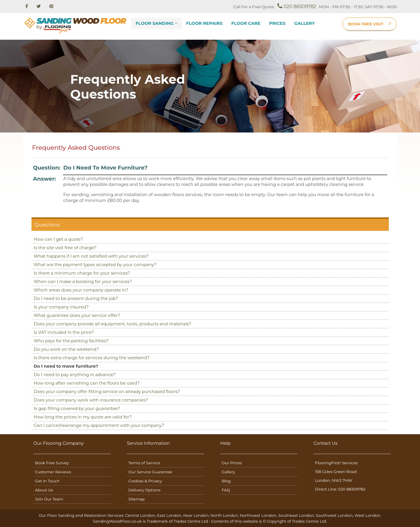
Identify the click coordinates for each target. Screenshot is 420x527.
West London (367, 515)
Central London (140, 515)
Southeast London (296, 515)
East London (169, 515)
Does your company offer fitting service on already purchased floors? (107, 392)
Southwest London (334, 515)
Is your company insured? (61, 307)
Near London (196, 515)
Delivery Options (144, 490)
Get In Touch (47, 481)
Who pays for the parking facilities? (71, 341)
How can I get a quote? (58, 239)
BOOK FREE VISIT (370, 23)
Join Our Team (49, 499)
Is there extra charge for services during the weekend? (92, 358)
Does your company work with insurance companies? (91, 400)
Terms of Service (144, 463)
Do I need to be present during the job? (76, 299)
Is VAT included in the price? (64, 332)
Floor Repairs (204, 23)
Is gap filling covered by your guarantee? (77, 409)
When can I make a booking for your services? (83, 282)
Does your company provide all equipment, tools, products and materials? (113, 324)
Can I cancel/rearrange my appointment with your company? (99, 425)
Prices (277, 23)
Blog (226, 481)
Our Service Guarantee (150, 472)
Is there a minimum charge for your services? (82, 273)
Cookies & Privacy (145, 481)
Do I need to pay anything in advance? (75, 375)
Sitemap (136, 499)
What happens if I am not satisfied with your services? (91, 256)
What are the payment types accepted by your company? (95, 265)
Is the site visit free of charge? (65, 248)
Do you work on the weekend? (66, 349)
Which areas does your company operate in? (81, 290)
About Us (44, 490)
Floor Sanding (156, 23)
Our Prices (232, 463)
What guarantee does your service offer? (77, 315)
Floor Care (246, 23)
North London (224, 515)
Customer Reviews (53, 472)
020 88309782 (297, 6)
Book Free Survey (52, 463)
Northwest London (258, 515)
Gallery (305, 23)
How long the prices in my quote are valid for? (83, 417)
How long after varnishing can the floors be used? (87, 383)
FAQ (226, 490)
